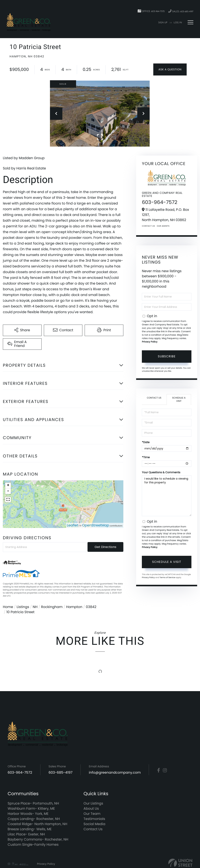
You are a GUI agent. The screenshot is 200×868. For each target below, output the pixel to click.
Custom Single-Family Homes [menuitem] (33, 845)
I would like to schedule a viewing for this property (167, 496)
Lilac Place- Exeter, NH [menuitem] (26, 834)
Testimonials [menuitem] (94, 819)
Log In (178, 23)
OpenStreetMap (96, 525)
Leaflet (73, 525)
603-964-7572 (160, 202)
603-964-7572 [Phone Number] (20, 773)
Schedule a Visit (179, 400)
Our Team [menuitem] (92, 814)
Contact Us (148, 226)
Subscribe (167, 356)
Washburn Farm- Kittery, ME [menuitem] (31, 809)
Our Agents (163, 226)
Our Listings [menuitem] (93, 803)
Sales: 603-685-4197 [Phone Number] (181, 11)
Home (8, 607)
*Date (146, 442)
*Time (146, 457)
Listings (23, 607)
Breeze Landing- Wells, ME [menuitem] (30, 829)
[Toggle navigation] (190, 22)
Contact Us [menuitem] (93, 829)
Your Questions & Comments (161, 472)
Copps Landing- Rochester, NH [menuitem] (34, 819)
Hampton (74, 607)
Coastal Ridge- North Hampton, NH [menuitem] (37, 824)
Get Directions (105, 547)
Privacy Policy (150, 342)
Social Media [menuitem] (94, 824)
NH (35, 607)
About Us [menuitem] (91, 809)
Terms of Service (167, 577)
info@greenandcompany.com (115, 773)
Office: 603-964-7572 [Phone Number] (151, 11)
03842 (91, 607)
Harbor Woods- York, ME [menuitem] (28, 814)
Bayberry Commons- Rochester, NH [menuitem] (38, 840)
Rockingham (52, 607)
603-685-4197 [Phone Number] (61, 773)
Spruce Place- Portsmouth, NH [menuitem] (33, 803)
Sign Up (163, 23)
